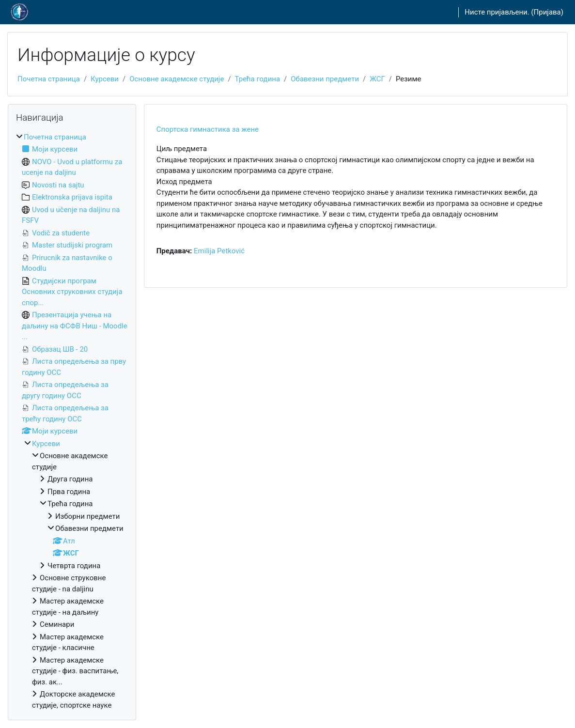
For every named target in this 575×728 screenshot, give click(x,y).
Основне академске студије (177, 79)
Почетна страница (49, 79)
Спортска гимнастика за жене (208, 129)
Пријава (547, 12)
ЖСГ (377, 79)
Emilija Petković (219, 251)
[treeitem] (72, 421)
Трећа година (258, 79)
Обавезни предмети (325, 79)
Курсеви (105, 79)
